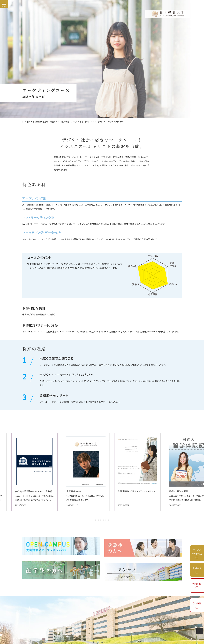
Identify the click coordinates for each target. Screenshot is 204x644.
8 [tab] (111, 520)
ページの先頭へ (200, 632)
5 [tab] (104, 520)
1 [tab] (93, 520)
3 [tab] (98, 520)
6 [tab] (106, 520)
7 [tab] (109, 520)
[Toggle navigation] (4, 4)
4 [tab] (101, 520)
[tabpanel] (48, 471)
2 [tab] (96, 520)
